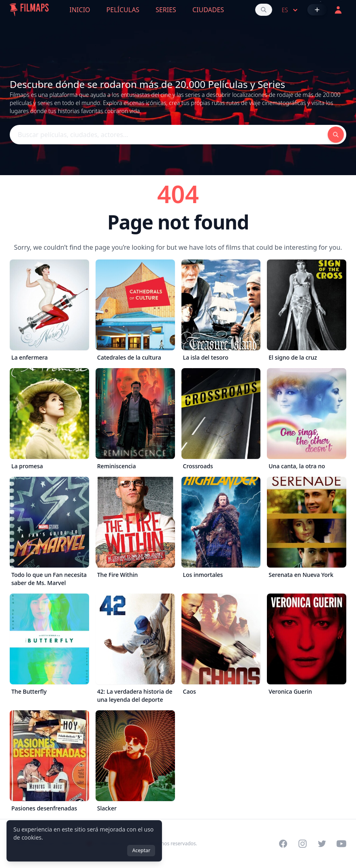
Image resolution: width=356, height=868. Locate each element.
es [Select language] (291, 10)
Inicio (80, 10)
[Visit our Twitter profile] (322, 844)
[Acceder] (338, 10)
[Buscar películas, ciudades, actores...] (264, 10)
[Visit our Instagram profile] (303, 844)
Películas (123, 10)
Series (166, 10)
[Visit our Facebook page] (283, 844)
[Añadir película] (317, 10)
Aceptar (141, 850)
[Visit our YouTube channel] (341, 844)
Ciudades (208, 10)
